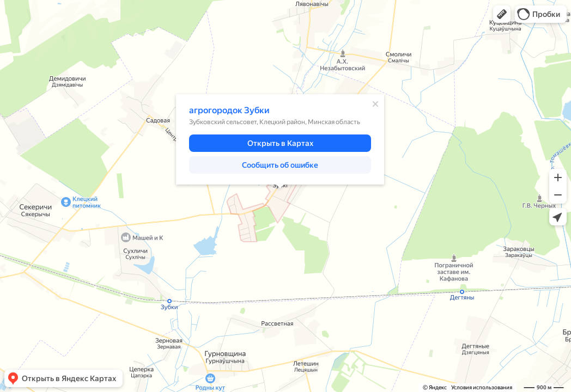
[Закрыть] (375, 104)
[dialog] (280, 139)
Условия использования (482, 387)
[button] (502, 14)
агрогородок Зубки (229, 110)
